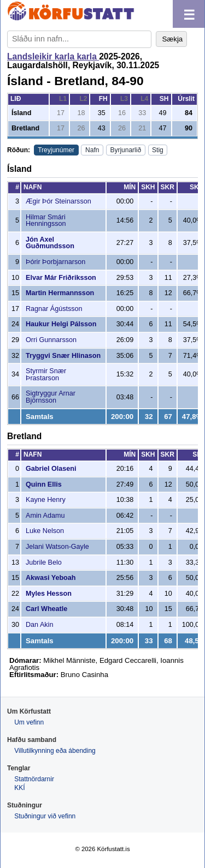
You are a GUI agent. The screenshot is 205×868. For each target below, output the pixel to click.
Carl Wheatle (46, 609)
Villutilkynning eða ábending (55, 751)
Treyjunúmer (56, 150)
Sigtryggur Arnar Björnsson (51, 397)
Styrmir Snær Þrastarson (46, 375)
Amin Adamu (45, 516)
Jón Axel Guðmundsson (50, 243)
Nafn (92, 150)
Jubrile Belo (44, 562)
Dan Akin (39, 625)
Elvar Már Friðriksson (61, 278)
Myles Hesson (49, 594)
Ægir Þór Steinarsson (58, 201)
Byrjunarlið (125, 150)
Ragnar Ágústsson (54, 309)
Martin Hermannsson (60, 293)
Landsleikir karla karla (53, 56)
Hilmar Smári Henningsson (46, 221)
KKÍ (19, 788)
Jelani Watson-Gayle (57, 547)
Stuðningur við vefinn (45, 816)
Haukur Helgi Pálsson (61, 324)
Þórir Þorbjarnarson (55, 262)
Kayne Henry (46, 500)
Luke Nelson (45, 531)
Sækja (172, 39)
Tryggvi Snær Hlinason (63, 356)
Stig (158, 150)
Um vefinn (29, 722)
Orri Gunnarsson (51, 340)
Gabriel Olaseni (51, 469)
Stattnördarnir (34, 779)
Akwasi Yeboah (51, 578)
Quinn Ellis (44, 484)
